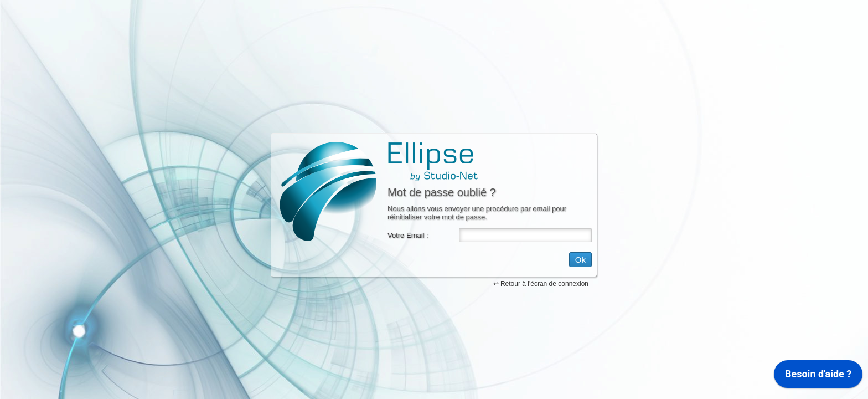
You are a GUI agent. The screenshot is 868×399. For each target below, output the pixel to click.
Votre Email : (408, 235)
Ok (580, 260)
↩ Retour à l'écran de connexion (541, 284)
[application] (818, 377)
